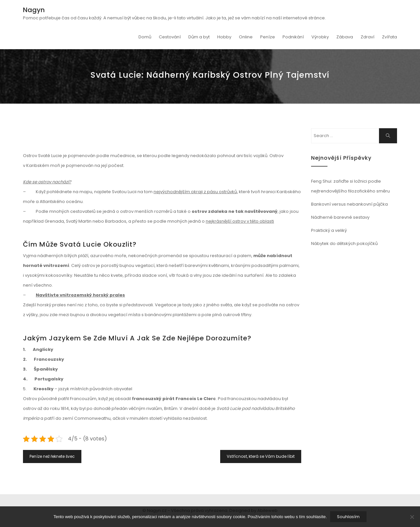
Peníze (268, 37)
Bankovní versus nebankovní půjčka (349, 204)
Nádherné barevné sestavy (340, 217)
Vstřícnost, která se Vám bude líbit (261, 456)
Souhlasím (348, 517)
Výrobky (320, 37)
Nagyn (34, 10)
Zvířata (389, 37)
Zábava (345, 37)
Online (246, 37)
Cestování (170, 37)
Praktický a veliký (329, 230)
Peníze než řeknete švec (52, 456)
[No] (412, 517)
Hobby (224, 37)
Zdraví (367, 37)
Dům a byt (199, 37)
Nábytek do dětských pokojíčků (344, 243)
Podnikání (293, 37)
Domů (145, 37)
